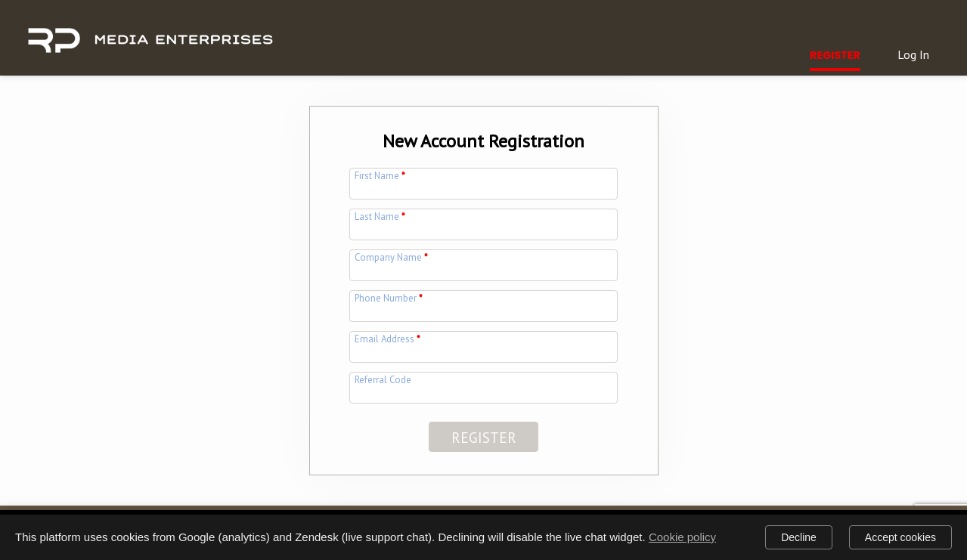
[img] (150, 32)
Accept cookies (900, 537)
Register (835, 55)
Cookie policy (682, 537)
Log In (913, 54)
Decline (799, 537)
